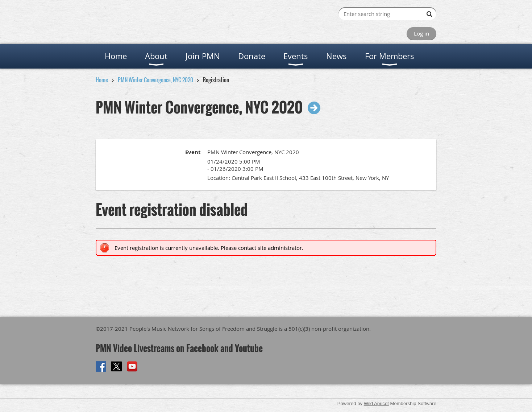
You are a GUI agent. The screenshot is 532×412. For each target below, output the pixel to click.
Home (102, 80)
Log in (421, 33)
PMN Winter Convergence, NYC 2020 (155, 80)
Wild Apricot (376, 403)
